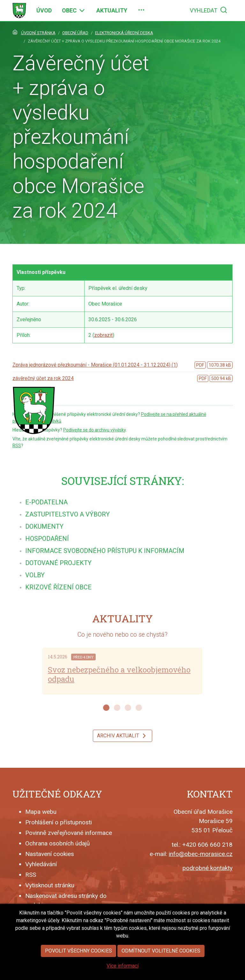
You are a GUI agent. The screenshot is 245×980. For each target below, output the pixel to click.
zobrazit (103, 335)
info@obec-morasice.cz (201, 854)
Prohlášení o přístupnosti (59, 822)
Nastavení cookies (50, 854)
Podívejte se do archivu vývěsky (94, 430)
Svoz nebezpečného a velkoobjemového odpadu (119, 674)
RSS (17, 446)
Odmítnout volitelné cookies (161, 971)
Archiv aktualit (122, 736)
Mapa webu (41, 812)
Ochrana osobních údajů (58, 843)
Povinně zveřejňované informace (69, 833)
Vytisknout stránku (50, 885)
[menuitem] (44, 11)
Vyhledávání (41, 864)
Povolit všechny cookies (78, 971)
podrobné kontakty (208, 868)
